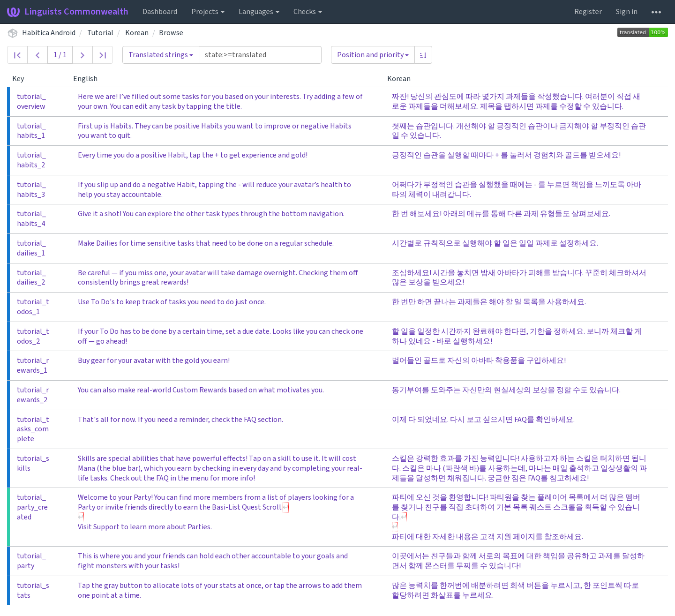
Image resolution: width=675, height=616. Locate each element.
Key (22, 79)
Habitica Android (49, 33)
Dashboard (160, 12)
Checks (308, 12)
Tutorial (100, 33)
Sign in (627, 12)
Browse (171, 33)
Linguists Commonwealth (68, 12)
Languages (259, 12)
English (89, 79)
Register (588, 12)
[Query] (260, 55)
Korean (137, 33)
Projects (208, 12)
